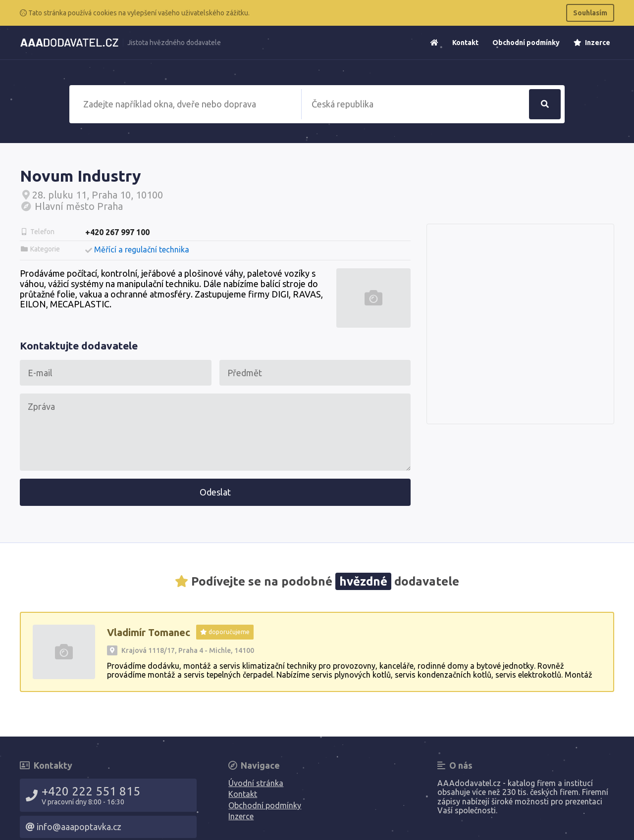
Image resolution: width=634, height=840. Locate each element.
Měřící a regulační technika (142, 249)
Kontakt (465, 43)
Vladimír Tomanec (149, 632)
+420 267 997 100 (117, 232)
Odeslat (215, 492)
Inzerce (592, 43)
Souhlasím (590, 13)
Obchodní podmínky (526, 43)
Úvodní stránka (256, 783)
